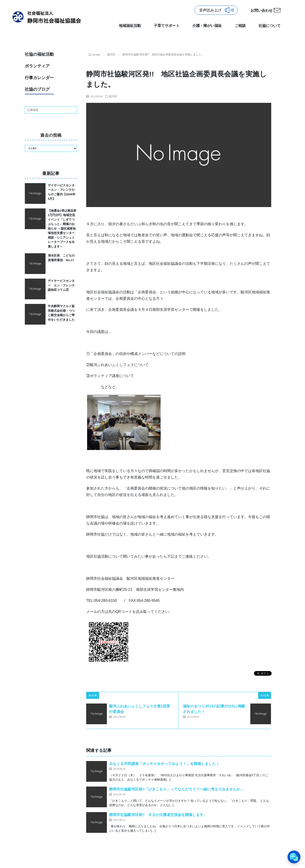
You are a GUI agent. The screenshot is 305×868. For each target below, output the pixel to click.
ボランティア (37, 66)
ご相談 (240, 26)
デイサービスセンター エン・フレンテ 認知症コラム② (63, 285)
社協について (270, 26)
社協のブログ (37, 89)
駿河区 (113, 96)
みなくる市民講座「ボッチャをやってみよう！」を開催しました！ (164, 764)
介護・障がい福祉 (207, 26)
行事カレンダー (39, 78)
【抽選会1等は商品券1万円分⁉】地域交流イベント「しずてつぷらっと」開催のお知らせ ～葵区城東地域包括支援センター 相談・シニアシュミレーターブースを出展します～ (63, 229)
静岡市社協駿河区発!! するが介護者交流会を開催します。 (158, 815)
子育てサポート (167, 26)
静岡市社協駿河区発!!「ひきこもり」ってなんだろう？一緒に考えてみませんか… (177, 789)
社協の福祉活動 (39, 54)
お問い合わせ (262, 10)
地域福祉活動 (130, 26)
